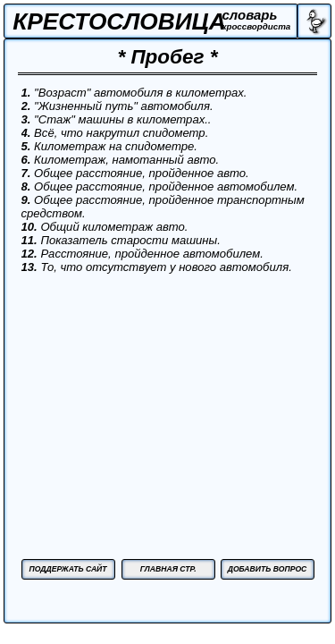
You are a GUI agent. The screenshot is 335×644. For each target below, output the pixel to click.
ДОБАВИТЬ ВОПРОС (268, 569)
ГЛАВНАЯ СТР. (168, 569)
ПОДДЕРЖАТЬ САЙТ (67, 569)
